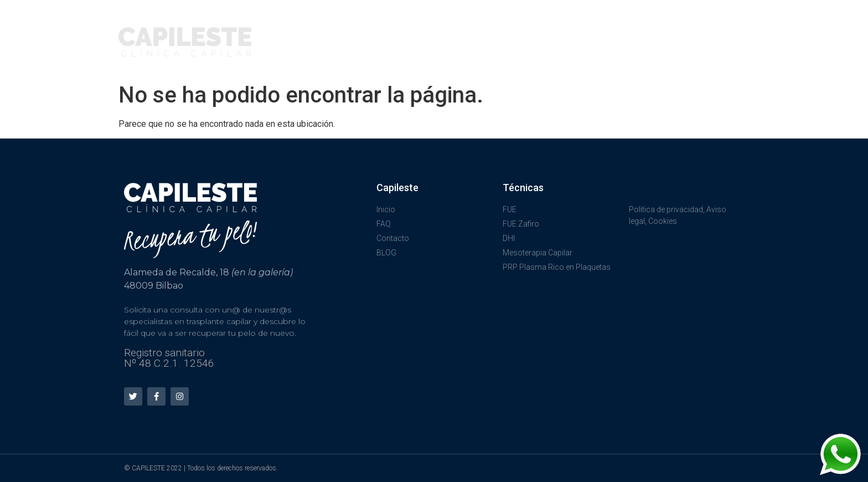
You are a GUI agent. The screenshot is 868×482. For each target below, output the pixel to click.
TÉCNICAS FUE (409, 28)
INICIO (340, 27)
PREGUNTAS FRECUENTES (606, 27)
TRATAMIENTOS (500, 28)
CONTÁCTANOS (708, 27)
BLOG (728, 50)
